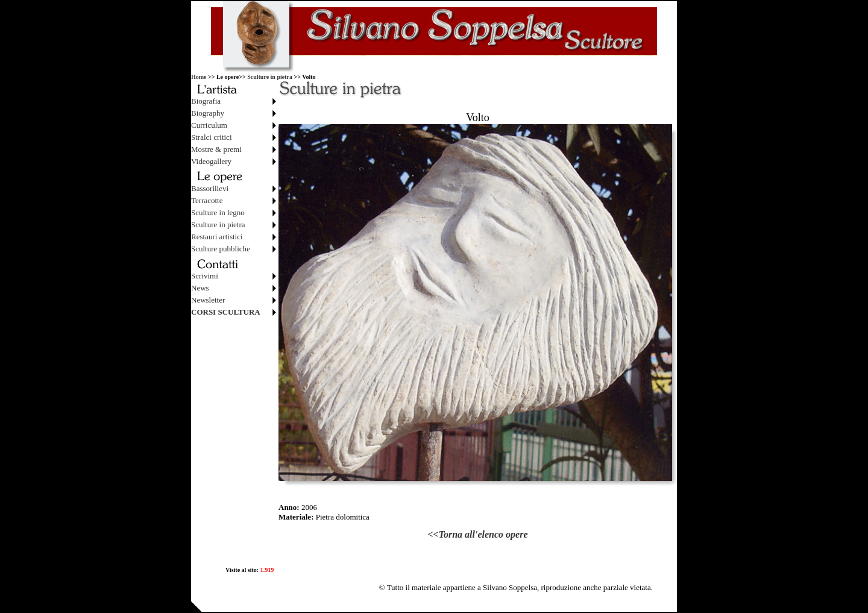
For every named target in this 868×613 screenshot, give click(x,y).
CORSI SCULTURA (226, 312)
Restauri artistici (217, 237)
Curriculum (209, 125)
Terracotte (207, 200)
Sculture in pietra (270, 77)
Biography (208, 113)
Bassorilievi (210, 188)
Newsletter (208, 300)
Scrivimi (205, 276)
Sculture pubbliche (221, 249)
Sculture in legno (218, 212)
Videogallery (211, 161)
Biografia (206, 101)
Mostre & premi (216, 149)
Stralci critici (212, 137)
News (200, 288)
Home (199, 77)
